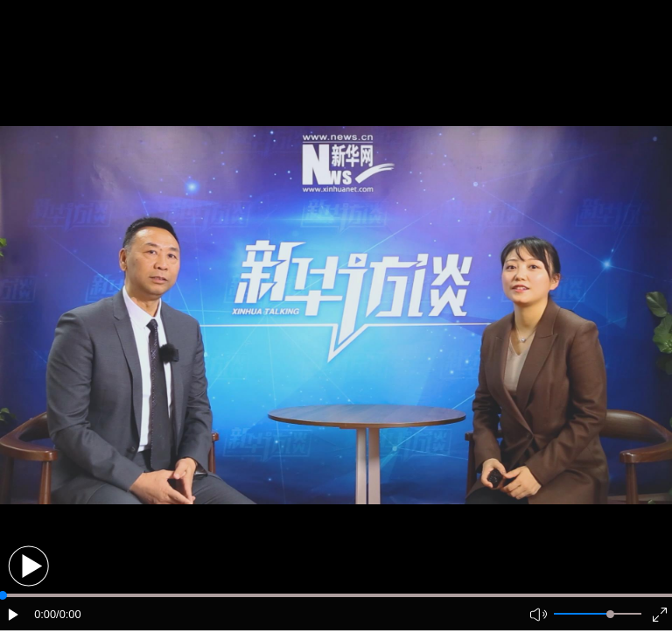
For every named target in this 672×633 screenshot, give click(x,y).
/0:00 (68, 614)
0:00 (45, 614)
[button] (28, 566)
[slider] (610, 614)
